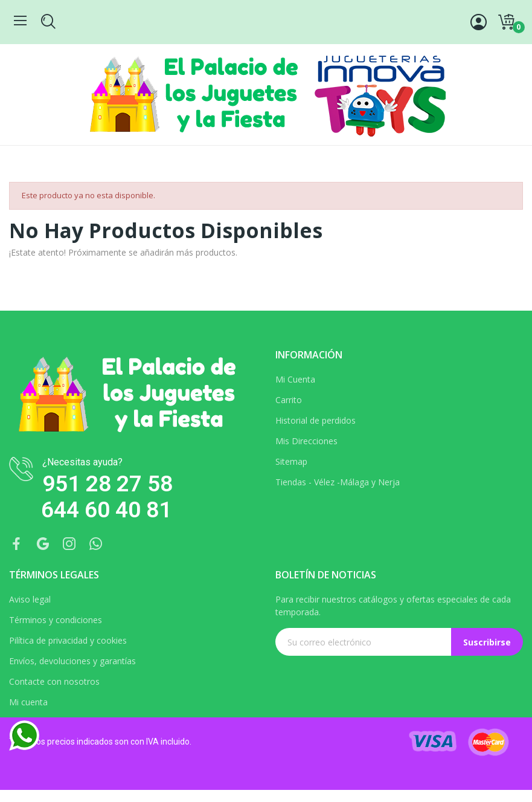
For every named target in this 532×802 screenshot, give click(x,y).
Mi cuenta (28, 702)
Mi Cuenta (295, 379)
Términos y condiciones (56, 620)
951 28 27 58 (107, 484)
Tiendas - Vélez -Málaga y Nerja (338, 482)
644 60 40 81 (106, 510)
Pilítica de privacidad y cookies (68, 640)
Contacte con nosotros (54, 681)
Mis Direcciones (306, 441)
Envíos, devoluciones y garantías (72, 661)
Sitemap (291, 461)
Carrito (289, 400)
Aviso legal (30, 599)
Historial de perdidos (316, 420)
